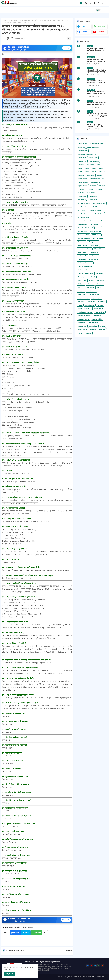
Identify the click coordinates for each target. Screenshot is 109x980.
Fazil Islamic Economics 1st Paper (88, 221)
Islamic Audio (94, 245)
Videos (80, 333)
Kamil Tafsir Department (85, 273)
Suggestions (93, 326)
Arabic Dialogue (83, 151)
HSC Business (96, 235)
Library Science (12, 20)
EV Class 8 (81, 193)
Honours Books (82, 231)
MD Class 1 (100, 280)
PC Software (102, 302)
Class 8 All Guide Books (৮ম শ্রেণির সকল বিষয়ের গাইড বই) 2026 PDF (97, 72)
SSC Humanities (97, 319)
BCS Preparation (94, 161)
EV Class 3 (93, 186)
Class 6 (80, 172)
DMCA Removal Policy (99, 977)
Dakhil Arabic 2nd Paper (97, 179)
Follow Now (66, 920)
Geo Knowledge (82, 224)
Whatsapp (38, 933)
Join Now (67, 48)
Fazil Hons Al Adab (83, 214)
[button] (105, 10)
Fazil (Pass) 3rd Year (84, 207)
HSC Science (81, 242)
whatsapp (101, 26)
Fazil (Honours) (82, 200)
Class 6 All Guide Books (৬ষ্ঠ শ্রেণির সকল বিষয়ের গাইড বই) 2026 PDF (96, 105)
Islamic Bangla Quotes (85, 249)
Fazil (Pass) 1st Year (84, 203)
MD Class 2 (81, 284)
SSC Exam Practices (84, 319)
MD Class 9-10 (91, 291)
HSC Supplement (93, 242)
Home (4, 20)
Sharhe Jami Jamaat (84, 316)
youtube (101, 32)
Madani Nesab (82, 280)
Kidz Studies (99, 273)
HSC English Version (84, 238)
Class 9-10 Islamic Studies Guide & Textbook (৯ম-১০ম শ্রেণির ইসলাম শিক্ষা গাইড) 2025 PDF (97, 95)
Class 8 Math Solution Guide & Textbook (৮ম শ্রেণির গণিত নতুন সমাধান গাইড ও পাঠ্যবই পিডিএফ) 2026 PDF (97, 116)
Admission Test (82, 144)
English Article (82, 186)
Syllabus (102, 326)
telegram (85, 26)
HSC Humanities (98, 238)
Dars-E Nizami (95, 182)
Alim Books (81, 147)
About (60, 977)
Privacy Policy (68, 977)
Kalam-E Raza (82, 259)
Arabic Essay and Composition (87, 154)
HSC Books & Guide (84, 235)
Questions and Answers (85, 312)
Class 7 (87, 172)
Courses (100, 175)
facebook (86, 32)
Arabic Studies (93, 158)
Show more (68, 950)
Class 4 (94, 168)
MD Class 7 (100, 287)
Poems (80, 305)
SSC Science (81, 323)
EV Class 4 (102, 186)
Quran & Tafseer (100, 312)
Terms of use (78, 977)
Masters (92, 280)
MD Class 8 (81, 291)
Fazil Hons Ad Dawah (94, 210)
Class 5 (101, 168)
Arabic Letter (82, 158)
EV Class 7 (99, 189)
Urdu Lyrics (102, 330)
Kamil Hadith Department (86, 270)
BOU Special (91, 165)
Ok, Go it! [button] (10, 974)
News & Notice (97, 298)
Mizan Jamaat (95, 294)
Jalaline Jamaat (94, 252)
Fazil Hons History (83, 217)
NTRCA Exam (81, 302)
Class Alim (81, 175)
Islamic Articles (82, 245)
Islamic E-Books (99, 249)
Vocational (88, 333)
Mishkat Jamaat (83, 294)
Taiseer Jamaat (82, 330)
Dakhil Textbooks (83, 182)
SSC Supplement (93, 323)
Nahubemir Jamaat (84, 298)
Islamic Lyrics (82, 252)
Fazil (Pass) (93, 200)
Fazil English (81, 210)
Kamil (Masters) (94, 259)
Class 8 (94, 172)
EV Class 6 (90, 189)
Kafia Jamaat (94, 256)
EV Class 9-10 (91, 193)
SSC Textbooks (82, 326)
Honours (98, 228)
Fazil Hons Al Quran (98, 214)
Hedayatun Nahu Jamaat (85, 228)
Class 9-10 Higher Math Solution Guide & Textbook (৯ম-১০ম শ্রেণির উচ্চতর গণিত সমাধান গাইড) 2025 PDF (96, 84)
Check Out (16, 969)
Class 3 (87, 168)
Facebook (16, 933)
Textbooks (93, 330)
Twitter (27, 933)
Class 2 (80, 168)
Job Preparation (15, 927)
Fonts (103, 221)
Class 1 (99, 165)
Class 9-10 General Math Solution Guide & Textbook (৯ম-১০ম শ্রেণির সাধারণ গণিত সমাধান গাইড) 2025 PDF (96, 62)
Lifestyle (93, 277)
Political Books (89, 305)
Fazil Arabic (96, 207)
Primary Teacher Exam (85, 309)
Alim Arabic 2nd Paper (97, 144)
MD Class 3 (90, 284)
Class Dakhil (91, 175)
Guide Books (94, 224)
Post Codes (100, 305)
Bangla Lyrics (82, 161)
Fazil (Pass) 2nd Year (99, 203)
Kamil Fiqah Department (85, 266)
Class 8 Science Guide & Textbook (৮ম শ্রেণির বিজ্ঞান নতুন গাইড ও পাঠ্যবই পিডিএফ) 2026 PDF (96, 127)
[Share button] (45, 933)
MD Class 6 (90, 287)
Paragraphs (92, 302)
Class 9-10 (102, 172)
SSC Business (97, 316)
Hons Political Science (96, 231)
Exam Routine (93, 196)
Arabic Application (93, 147)
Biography (81, 165)
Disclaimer (87, 977)
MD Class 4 (100, 284)
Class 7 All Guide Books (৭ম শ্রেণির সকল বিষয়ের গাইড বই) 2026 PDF (96, 50)
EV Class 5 (81, 189)
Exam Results (82, 196)
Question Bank (99, 309)
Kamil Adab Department (85, 263)
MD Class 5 (81, 287)
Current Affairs (82, 179)
